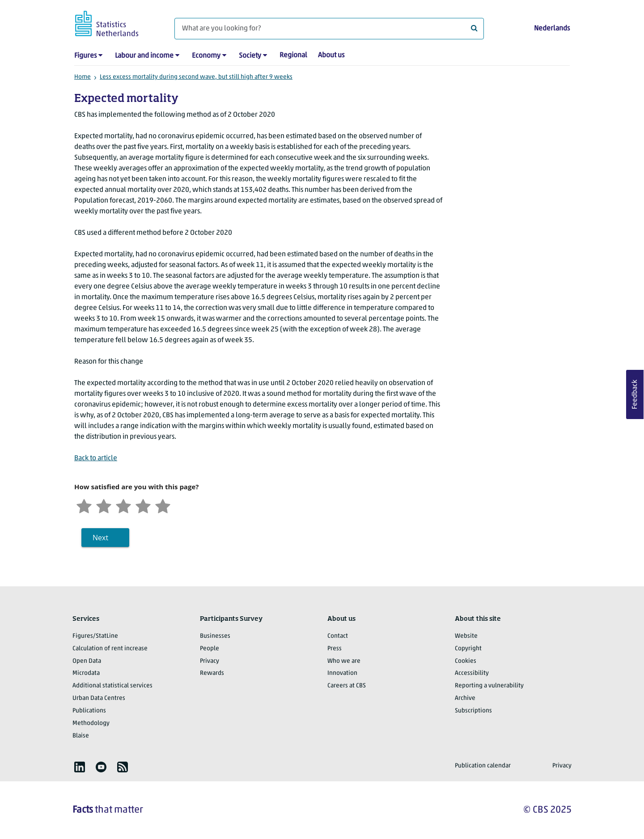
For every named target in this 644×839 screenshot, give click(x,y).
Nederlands (552, 29)
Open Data (87, 661)
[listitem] (80, 767)
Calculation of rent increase (110, 649)
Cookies (466, 661)
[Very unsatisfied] (84, 505)
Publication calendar (483, 766)
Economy (206, 56)
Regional (293, 55)
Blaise (81, 736)
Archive (465, 698)
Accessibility (472, 673)
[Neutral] (123, 505)
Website (466, 636)
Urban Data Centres (99, 698)
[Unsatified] (104, 505)
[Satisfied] (143, 505)
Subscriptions (473, 711)
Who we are (344, 661)
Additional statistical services (112, 686)
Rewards (212, 673)
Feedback (635, 394)
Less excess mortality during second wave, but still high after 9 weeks (196, 77)
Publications (89, 711)
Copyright (468, 649)
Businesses (215, 636)
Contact (338, 636)
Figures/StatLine (95, 636)
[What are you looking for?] (329, 29)
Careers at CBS (347, 686)
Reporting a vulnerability (489, 686)
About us (331, 55)
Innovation (342, 673)
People (210, 649)
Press (335, 649)
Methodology (91, 723)
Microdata (86, 673)
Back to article (96, 458)
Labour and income (144, 56)
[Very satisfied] (163, 505)
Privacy (210, 661)
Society (250, 56)
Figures (85, 56)
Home (83, 77)
